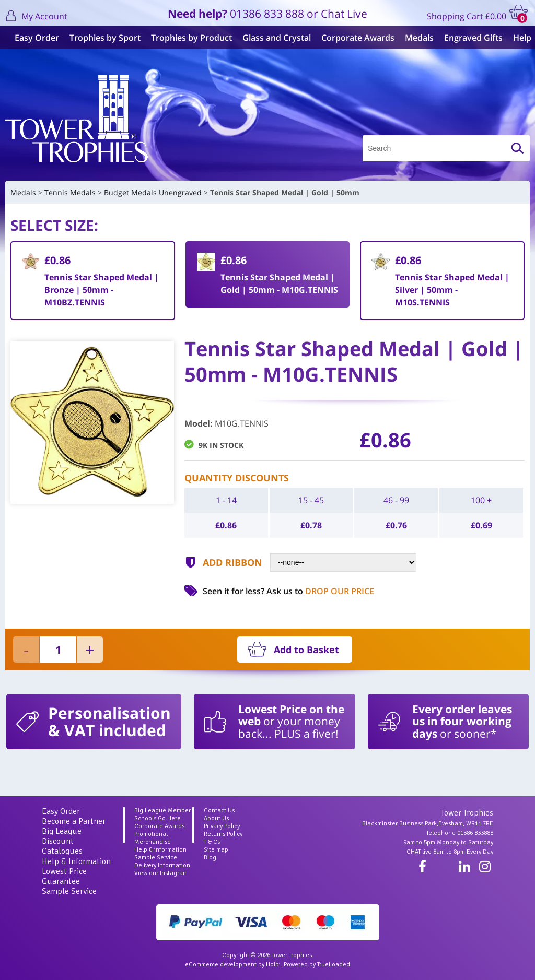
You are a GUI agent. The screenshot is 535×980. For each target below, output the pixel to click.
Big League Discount (62, 836)
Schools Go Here (158, 818)
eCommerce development (221, 965)
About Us (216, 818)
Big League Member (162, 811)
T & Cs (212, 842)
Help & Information (76, 861)
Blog (210, 858)
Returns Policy (223, 834)
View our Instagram (161, 873)
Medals (415, 38)
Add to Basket (306, 650)
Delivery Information (162, 865)
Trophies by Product (187, 38)
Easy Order (33, 38)
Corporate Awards (354, 38)
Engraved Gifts (469, 38)
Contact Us (219, 811)
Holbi (273, 965)
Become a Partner (74, 821)
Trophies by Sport (101, 38)
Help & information (160, 850)
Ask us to (320, 591)
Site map (216, 850)
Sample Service (69, 891)
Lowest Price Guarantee (64, 876)
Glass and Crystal (272, 38)
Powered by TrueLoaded (317, 965)
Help (518, 38)
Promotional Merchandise (153, 838)
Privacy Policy (222, 826)
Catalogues (62, 851)
